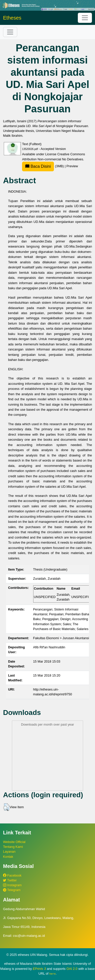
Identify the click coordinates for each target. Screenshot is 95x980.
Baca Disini (38, 166)
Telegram (12, 890)
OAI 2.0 (72, 969)
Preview (72, 166)
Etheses (12, 18)
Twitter (10, 880)
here (53, 974)
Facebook (12, 875)
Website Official (14, 842)
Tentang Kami (13, 847)
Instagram (12, 885)
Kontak (8, 857)
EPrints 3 (39, 969)
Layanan (9, 852)
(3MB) (43, 166)
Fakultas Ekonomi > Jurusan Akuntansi (61, 638)
